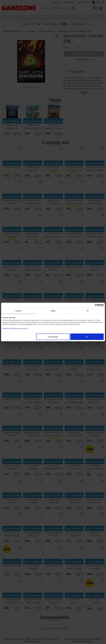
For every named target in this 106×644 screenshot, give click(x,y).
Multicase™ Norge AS (84, 641)
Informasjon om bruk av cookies (17, 639)
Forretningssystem (72, 639)
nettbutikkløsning (89, 639)
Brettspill (18, 31)
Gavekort (56, 2)
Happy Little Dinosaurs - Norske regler (75, 31)
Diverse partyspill (46, 31)
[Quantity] (75, 47)
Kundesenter (69, 2)
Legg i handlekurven (84, 54)
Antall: (66, 48)
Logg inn (100, 2)
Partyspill (30, 31)
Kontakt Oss (83, 2)
